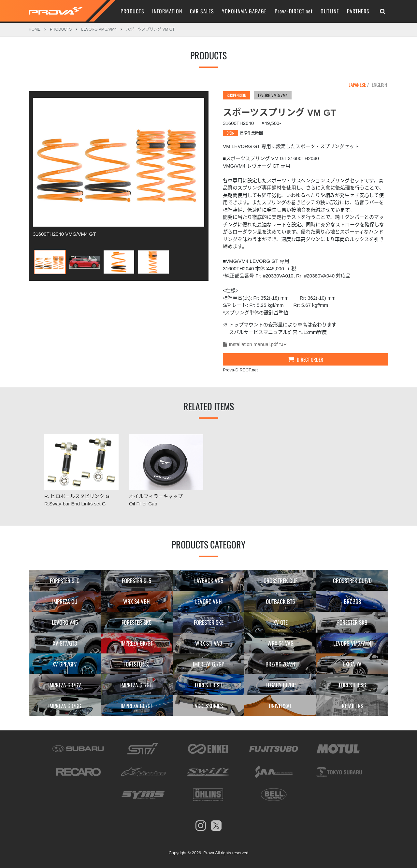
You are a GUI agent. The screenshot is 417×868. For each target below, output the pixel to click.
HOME (35, 29)
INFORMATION (167, 11)
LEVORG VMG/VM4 (99, 29)
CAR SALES (202, 11)
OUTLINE (330, 11)
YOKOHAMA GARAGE (244, 11)
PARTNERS (358, 11)
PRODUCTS (132, 11)
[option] (119, 167)
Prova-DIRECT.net (294, 11)
